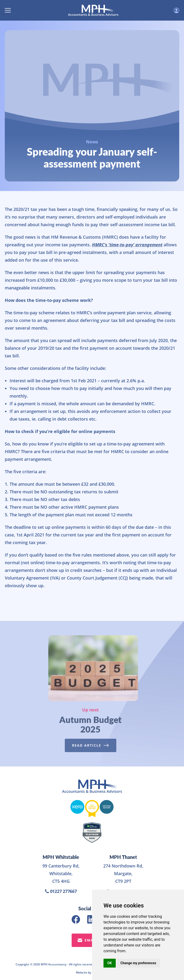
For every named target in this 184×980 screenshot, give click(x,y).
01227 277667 (61, 891)
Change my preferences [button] (138, 963)
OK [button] (110, 963)
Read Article (86, 745)
